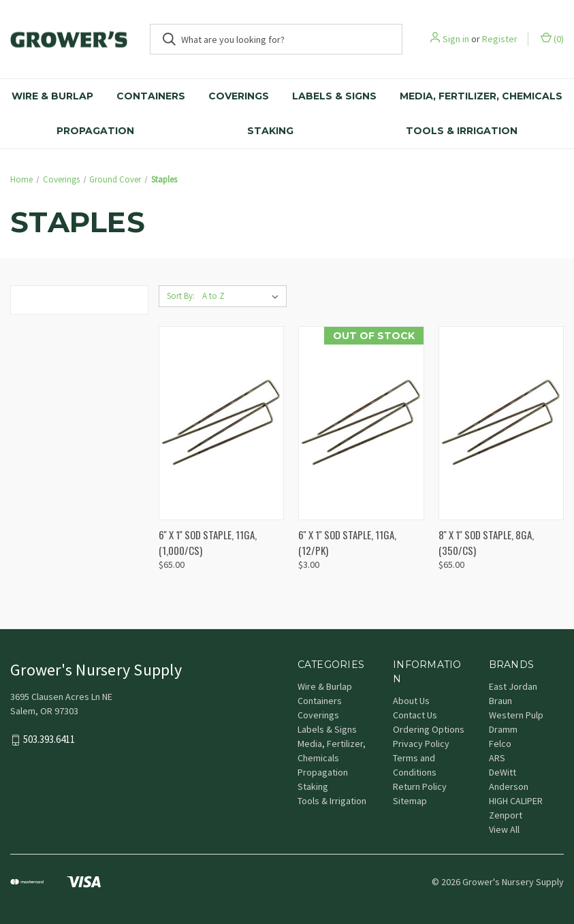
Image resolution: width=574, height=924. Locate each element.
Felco (500, 744)
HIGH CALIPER (516, 801)
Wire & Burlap (52, 96)
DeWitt (503, 772)
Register (500, 39)
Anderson (509, 786)
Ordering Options (429, 729)
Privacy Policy (421, 744)
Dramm (503, 729)
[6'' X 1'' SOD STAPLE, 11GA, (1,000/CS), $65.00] (221, 423)
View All (504, 829)
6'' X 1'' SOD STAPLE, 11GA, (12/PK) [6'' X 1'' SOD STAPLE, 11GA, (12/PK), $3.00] (347, 542)
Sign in (456, 39)
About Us (411, 701)
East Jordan (513, 686)
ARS (497, 758)
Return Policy (420, 786)
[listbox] (243, 296)
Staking (270, 131)
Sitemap (410, 801)
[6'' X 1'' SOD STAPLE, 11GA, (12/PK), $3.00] (361, 423)
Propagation (95, 131)
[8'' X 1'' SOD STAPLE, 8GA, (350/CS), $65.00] (501, 423)
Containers (151, 96)
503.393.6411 (49, 740)
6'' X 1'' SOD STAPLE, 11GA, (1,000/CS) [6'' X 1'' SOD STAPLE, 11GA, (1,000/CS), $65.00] (208, 542)
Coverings (239, 96)
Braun (500, 701)
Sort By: (181, 296)
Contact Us (415, 715)
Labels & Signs (334, 96)
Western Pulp (516, 715)
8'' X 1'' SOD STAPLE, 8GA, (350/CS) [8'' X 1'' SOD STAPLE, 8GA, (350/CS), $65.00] (486, 542)
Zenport (506, 815)
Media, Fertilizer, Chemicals (481, 96)
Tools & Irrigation (332, 801)
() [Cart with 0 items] (552, 38)
